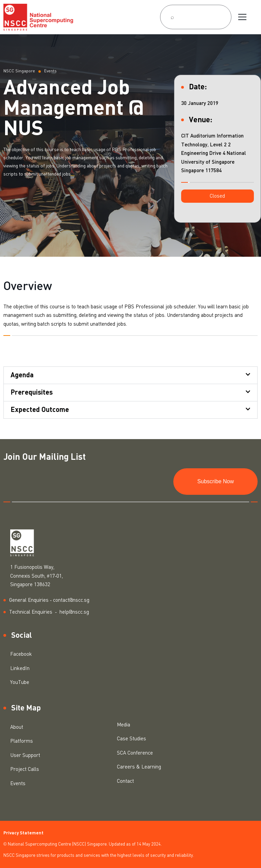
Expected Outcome (40, 410)
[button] (217, 196)
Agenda (22, 375)
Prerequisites (32, 393)
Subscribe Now (215, 481)
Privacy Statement (23, 833)
